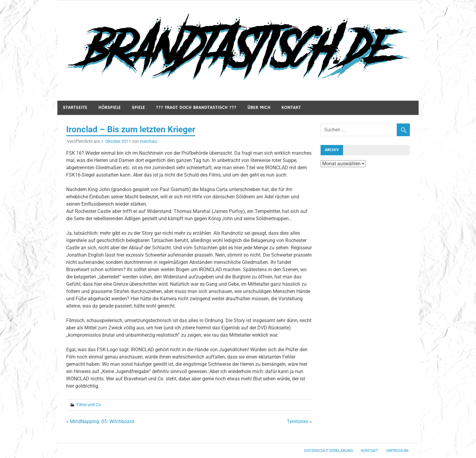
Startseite (75, 108)
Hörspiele (110, 108)
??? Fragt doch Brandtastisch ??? (196, 108)
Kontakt (291, 108)
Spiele (138, 108)
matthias (148, 141)
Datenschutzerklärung (329, 451)
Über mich (259, 108)
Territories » (299, 421)
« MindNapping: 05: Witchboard (100, 421)
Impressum (397, 451)
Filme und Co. (89, 405)
